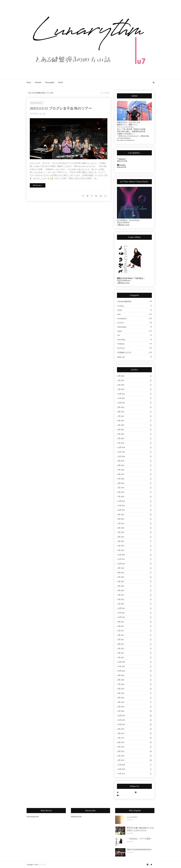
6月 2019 (135, 742)
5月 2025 (135, 425)
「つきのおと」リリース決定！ (139, 839)
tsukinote (135, 344)
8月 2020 (135, 680)
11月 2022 (135, 559)
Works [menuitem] (60, 82)
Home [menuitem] (29, 82)
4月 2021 (135, 644)
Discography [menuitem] (50, 82)
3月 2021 (135, 649)
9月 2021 (135, 622)
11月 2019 (135, 720)
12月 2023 (135, 501)
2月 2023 (135, 546)
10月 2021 (135, 617)
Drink (135, 310)
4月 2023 (135, 537)
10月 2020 (135, 671)
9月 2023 (135, 514)
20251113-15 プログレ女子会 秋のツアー (61, 108)
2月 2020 (135, 707)
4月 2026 (135, 376)
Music (135, 331)
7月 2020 (135, 684)
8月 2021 (135, 626)
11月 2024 (135, 452)
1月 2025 (135, 443)
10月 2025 (135, 403)
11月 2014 (135, 774)
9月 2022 (135, 568)
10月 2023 (135, 510)
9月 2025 (135, 407)
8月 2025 (135, 412)
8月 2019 (135, 733)
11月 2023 (135, 506)
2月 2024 (135, 492)
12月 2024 (135, 447)
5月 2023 (135, 532)
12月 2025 (135, 394)
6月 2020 (135, 689)
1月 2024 (135, 497)
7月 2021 (135, 631)
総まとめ (135, 357)
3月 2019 (135, 756)
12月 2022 (135, 555)
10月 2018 (135, 769)
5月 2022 (135, 586)
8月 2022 (135, 573)
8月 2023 (135, 519)
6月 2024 (135, 474)
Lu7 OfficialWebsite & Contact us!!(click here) (126, 139)
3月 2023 (135, 541)
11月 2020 (135, 666)
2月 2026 (135, 385)
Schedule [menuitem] (38, 82)
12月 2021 (135, 608)
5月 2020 (135, 693)
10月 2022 (135, 564)
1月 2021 (135, 657)
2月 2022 (135, 599)
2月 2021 (135, 653)
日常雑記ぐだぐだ (135, 352)
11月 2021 (135, 613)
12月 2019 (135, 716)
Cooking (135, 306)
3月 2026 (135, 380)
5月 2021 (135, 640)
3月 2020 (135, 702)
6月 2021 (135, 635)
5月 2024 (135, 479)
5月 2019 (135, 747)
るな (44, 114)
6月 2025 (135, 421)
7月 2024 (135, 470)
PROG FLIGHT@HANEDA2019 (139, 850)
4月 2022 (135, 590)
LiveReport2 (135, 318)
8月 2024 (135, 465)
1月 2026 (135, 389)
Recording (135, 340)
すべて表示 (105, 93)
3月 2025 (135, 434)
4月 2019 (135, 751)
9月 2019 (135, 729)
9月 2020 (135, 675)
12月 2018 (135, 765)
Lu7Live (135, 323)
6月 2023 (135, 528)
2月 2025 (135, 439)
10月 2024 (135, 456)
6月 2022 (135, 582)
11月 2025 (135, 398)
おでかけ (135, 348)
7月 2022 (135, 577)
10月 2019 (135, 725)
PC (135, 335)
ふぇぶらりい (132, 817)
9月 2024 (135, 461)
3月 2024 (135, 488)
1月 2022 (135, 604)
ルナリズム (42, 865)
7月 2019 (135, 738)
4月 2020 (135, 698)
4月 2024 (135, 483)
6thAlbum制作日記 (135, 301)
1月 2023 (135, 550)
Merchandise (135, 327)
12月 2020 (135, 662)
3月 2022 (135, 595)
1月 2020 (135, 711)
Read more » (38, 185)
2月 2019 (135, 760)
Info (135, 314)
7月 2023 (135, 523)
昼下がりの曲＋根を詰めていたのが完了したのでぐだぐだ (140, 829)
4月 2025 (135, 430)
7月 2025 (135, 416)
